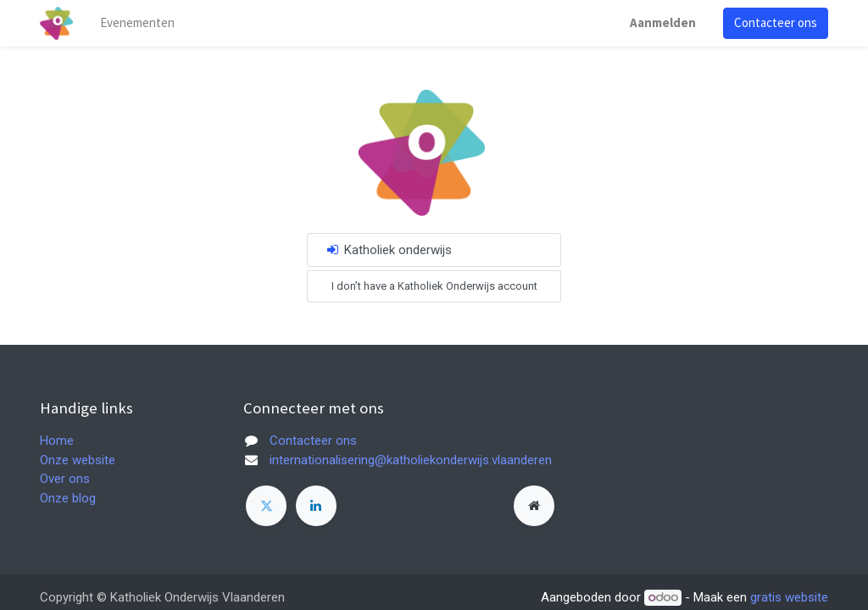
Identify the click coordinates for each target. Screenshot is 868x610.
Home (57, 441)
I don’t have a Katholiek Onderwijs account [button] (434, 286)
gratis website (789, 597)
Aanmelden (663, 22)
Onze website (78, 460)
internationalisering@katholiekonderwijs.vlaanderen (411, 460)
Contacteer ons (776, 22)
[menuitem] (137, 23)
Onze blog (68, 498)
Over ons (65, 479)
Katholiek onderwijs (388, 250)
